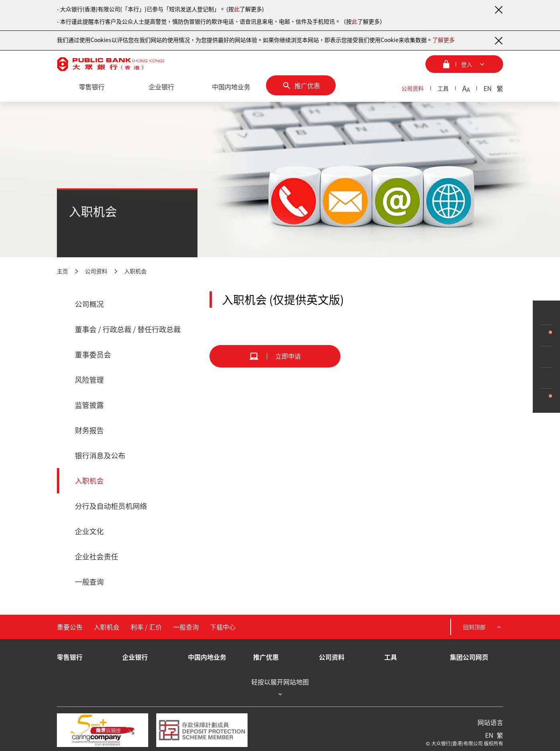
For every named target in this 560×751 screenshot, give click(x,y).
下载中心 (223, 627)
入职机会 (135, 271)
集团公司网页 (469, 657)
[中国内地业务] (231, 87)
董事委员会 (93, 354)
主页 (62, 271)
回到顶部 (483, 627)
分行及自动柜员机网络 (111, 506)
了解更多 (443, 40)
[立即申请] (275, 356)
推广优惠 (266, 657)
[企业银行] (161, 87)
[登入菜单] (464, 64)
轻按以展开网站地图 (280, 688)
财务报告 (89, 430)
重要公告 (70, 627)
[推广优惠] (301, 85)
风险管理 (89, 380)
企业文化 (89, 531)
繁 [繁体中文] (500, 88)
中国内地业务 (207, 657)
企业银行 (135, 657)
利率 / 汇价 (146, 627)
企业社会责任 (97, 556)
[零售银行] (92, 87)
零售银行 (70, 657)
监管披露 (89, 405)
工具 (443, 88)
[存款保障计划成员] (202, 730)
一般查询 (89, 582)
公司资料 (413, 88)
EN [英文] (488, 88)
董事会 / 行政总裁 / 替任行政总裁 (128, 329)
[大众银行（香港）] (111, 64)
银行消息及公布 (100, 455)
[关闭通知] (498, 10)
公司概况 (89, 304)
